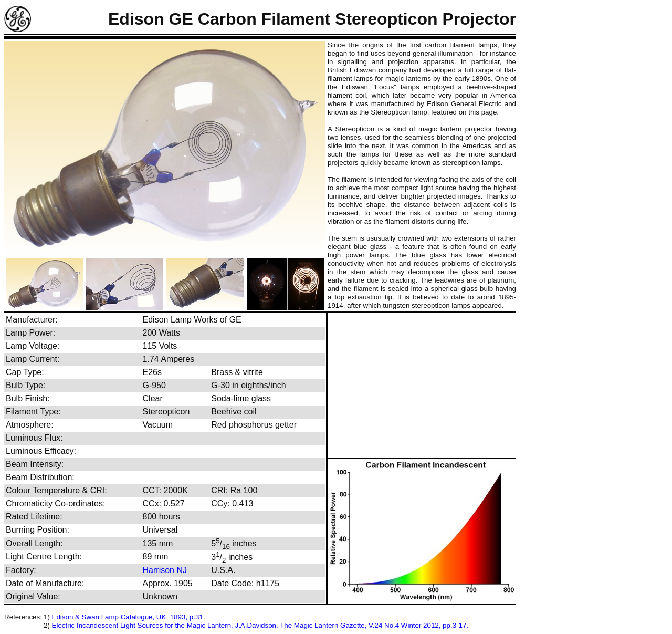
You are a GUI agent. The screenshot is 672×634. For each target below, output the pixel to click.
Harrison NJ (165, 570)
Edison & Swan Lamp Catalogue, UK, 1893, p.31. (129, 617)
